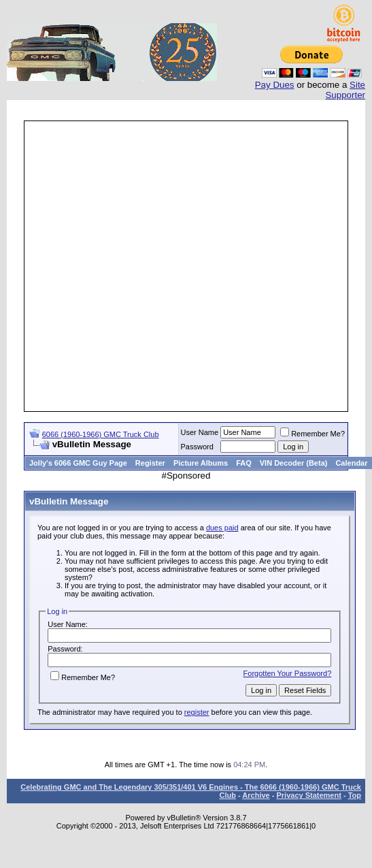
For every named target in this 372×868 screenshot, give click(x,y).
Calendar (351, 463)
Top (355, 795)
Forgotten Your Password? (288, 673)
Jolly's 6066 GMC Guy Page (78, 463)
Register (150, 463)
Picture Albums (201, 463)
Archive (256, 795)
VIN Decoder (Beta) (294, 463)
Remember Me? (312, 434)
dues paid (222, 528)
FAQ (244, 463)
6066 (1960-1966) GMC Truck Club (101, 434)
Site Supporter (345, 90)
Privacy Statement (308, 795)
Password (197, 447)
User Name (200, 432)
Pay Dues (275, 85)
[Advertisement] (173, 266)
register (197, 712)
